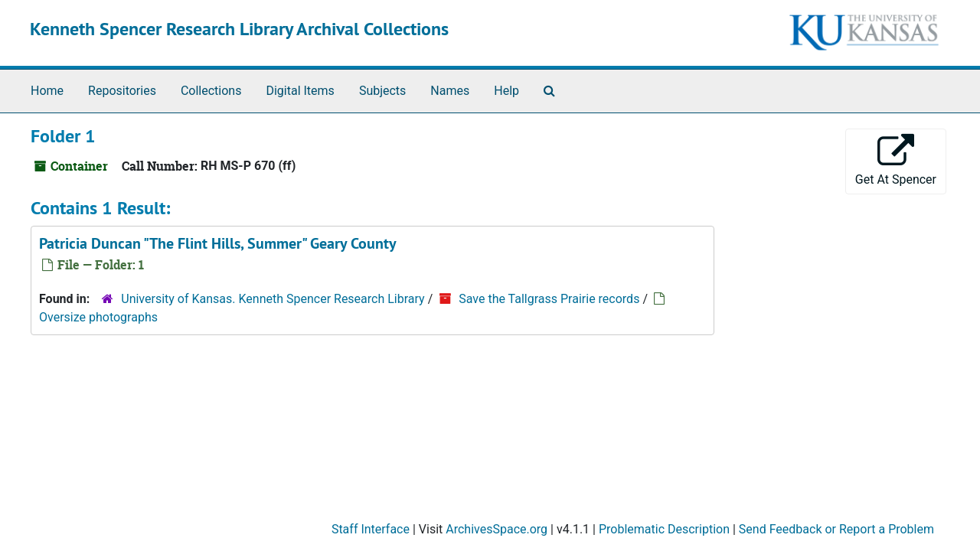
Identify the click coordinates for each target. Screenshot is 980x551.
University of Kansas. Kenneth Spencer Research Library (273, 299)
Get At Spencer (896, 160)
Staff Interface (371, 529)
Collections (211, 91)
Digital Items (300, 91)
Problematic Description (664, 529)
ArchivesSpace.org (497, 529)
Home (47, 91)
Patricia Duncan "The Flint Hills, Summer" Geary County (218, 243)
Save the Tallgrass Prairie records (549, 299)
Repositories (122, 91)
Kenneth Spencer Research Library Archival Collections (239, 29)
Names (450, 91)
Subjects (382, 91)
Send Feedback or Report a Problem (836, 529)
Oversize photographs (98, 317)
